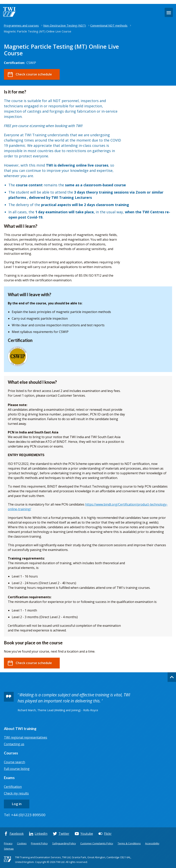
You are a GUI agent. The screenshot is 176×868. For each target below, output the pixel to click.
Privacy (8, 843)
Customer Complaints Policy (97, 843)
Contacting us (14, 744)
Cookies (22, 843)
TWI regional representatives (26, 737)
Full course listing (17, 769)
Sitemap (9, 849)
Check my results (16, 793)
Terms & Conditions (129, 843)
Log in (17, 804)
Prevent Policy (39, 843)
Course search (14, 762)
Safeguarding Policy (64, 843)
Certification (13, 787)
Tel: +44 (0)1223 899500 (25, 815)
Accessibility (152, 843)
